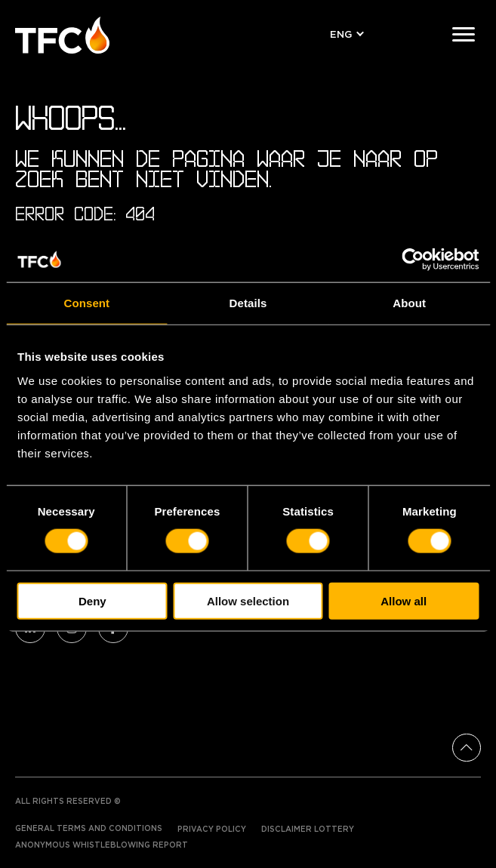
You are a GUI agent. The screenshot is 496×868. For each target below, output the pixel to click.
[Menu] (464, 35)
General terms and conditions (89, 829)
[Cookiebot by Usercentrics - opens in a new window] (413, 260)
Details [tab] (248, 303)
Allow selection (248, 600)
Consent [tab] (86, 303)
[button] (344, 35)
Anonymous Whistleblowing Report (102, 845)
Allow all (404, 600)
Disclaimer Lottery (308, 830)
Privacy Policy (212, 830)
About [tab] (409, 303)
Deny (92, 600)
